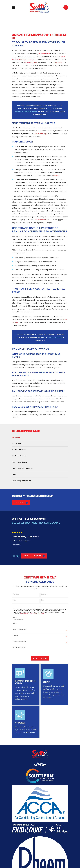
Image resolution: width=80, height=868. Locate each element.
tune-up (56, 175)
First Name (16, 594)
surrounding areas (31, 62)
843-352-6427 (40, 765)
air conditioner (44, 54)
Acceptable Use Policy (26, 614)
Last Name (44, 594)
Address (15, 617)
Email (43, 600)
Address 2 (16, 623)
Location (15, 635)
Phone (15, 600)
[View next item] (17, 556)
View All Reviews (34, 556)
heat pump (58, 62)
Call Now (21, 503)
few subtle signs (41, 134)
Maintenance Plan (41, 220)
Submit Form (40, 658)
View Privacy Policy (38, 614)
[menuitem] (40, 437)
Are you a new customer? (20, 629)
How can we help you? (19, 647)
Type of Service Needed (20, 641)
